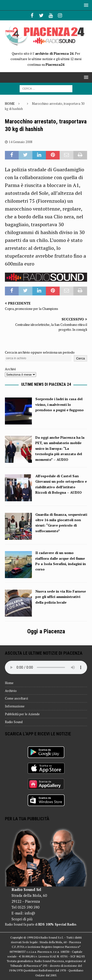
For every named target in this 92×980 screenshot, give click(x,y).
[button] (85, 5)
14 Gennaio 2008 (21, 142)
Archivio (11, 691)
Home (9, 683)
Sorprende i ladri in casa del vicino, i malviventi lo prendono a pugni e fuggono (59, 404)
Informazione (15, 706)
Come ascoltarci (16, 698)
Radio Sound (14, 722)
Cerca (80, 358)
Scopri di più (22, 919)
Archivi (10, 369)
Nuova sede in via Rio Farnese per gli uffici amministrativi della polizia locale (61, 597)
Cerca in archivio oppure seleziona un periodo (40, 352)
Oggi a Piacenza (46, 631)
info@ (30, 913)
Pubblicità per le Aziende (22, 714)
